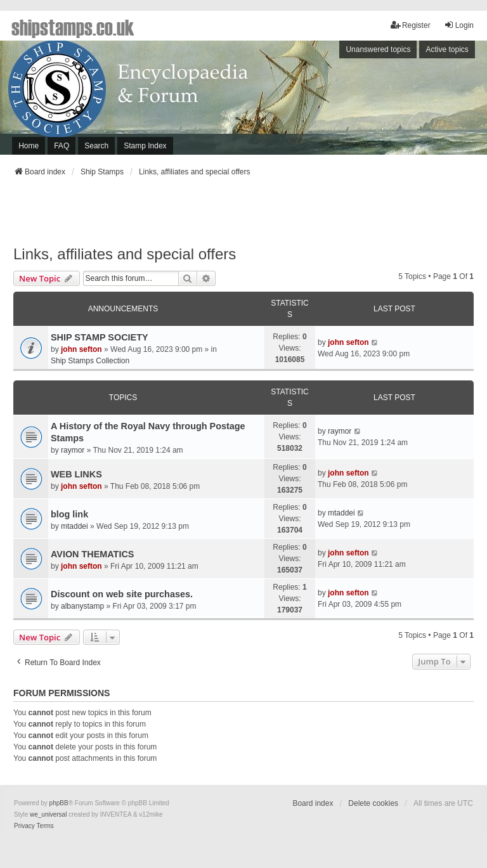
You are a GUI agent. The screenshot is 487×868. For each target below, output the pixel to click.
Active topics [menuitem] (447, 49)
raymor (73, 450)
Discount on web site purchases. (122, 594)
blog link (69, 514)
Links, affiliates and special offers (125, 254)
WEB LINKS (76, 474)
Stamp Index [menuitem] (145, 146)
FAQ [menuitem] (62, 146)
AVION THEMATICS (92, 554)
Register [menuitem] (411, 25)
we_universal (48, 814)
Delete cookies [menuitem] (373, 803)
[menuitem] (24, 826)
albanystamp (82, 606)
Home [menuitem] (29, 146)
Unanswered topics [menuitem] (378, 49)
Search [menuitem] (96, 146)
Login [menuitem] (459, 25)
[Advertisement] (243, 215)
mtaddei (75, 526)
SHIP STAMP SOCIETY (100, 337)
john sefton (81, 349)
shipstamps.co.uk (73, 27)
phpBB (59, 803)
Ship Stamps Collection (90, 361)
